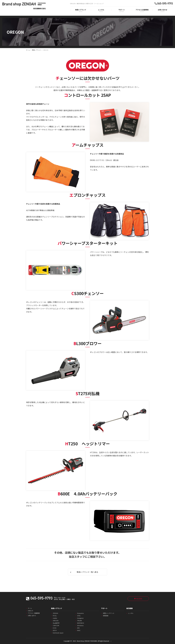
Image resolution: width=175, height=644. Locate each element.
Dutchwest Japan (58, 633)
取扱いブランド (81, 10)
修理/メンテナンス (109, 613)
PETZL (55, 616)
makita (55, 618)
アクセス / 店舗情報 (34, 613)
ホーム (28, 50)
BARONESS (81, 623)
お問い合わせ (162, 10)
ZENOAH (55, 613)
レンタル (101, 10)
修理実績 (106, 616)
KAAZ (79, 630)
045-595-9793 (42, 599)
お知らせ (30, 611)
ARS (78, 628)
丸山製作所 (56, 623)
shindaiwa (80, 625)
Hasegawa (80, 618)
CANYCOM (56, 625)
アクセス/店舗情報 (142, 10)
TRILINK (79, 621)
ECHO (55, 628)
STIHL (79, 616)
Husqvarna (80, 613)
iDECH (55, 630)
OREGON (56, 621)
